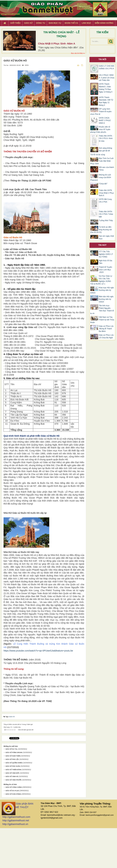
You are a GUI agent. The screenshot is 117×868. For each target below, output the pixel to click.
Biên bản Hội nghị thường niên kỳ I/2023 (106, 299)
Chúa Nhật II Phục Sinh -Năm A (57, 44)
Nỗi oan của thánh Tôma (106, 169)
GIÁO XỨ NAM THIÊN (13, 796)
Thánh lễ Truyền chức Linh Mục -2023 (105, 270)
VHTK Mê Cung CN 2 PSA (105, 201)
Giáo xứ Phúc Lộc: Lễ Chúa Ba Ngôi (106, 336)
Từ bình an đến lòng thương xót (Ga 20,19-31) (101, 230)
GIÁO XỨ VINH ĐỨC (13, 813)
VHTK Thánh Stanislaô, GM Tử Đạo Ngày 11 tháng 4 (106, 101)
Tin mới (102, 59)
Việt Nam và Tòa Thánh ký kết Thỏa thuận (102, 320)
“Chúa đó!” (103, 184)
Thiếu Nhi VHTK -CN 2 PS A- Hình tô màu (106, 138)
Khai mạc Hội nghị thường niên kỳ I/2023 (102, 290)
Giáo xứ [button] (28, 23)
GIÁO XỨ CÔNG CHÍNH (14, 827)
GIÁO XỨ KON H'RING (13, 834)
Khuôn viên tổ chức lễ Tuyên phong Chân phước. (100, 129)
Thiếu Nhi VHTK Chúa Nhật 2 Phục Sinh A (106, 193)
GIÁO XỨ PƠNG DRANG (14, 792)
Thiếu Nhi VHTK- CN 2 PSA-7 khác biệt (106, 214)
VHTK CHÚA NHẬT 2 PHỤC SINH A (105, 121)
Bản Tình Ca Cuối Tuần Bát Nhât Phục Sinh (102, 161)
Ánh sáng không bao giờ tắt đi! (105, 149)
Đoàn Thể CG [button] (71, 23)
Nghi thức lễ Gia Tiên (105, 262)
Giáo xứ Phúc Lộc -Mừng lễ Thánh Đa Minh (106, 329)
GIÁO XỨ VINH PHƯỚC (14, 820)
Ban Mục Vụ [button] (55, 23)
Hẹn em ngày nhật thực (106, 237)
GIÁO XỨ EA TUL (12, 789)
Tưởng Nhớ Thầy (106, 220)
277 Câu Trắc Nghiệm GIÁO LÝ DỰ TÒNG (106, 254)
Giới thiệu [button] (15, 23)
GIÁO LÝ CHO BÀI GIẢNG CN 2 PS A (106, 67)
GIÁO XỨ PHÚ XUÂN (13, 806)
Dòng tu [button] (41, 23)
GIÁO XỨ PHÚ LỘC (12, 799)
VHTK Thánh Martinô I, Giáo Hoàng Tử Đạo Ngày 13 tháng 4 (106, 88)
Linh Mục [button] (86, 23)
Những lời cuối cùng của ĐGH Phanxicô (101, 177)
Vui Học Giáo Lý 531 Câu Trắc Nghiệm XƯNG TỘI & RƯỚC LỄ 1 (101, 280)
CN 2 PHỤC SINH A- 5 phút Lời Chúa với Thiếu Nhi (107, 78)
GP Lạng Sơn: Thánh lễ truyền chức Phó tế (101, 112)
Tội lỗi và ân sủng (98, 155)
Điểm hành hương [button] (104, 23)
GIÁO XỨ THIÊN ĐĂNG (13, 809)
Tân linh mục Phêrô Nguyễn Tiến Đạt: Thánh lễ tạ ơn (102, 310)
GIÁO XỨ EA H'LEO (12, 830)
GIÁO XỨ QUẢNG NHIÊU (14, 803)
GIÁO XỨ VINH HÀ (12, 816)
